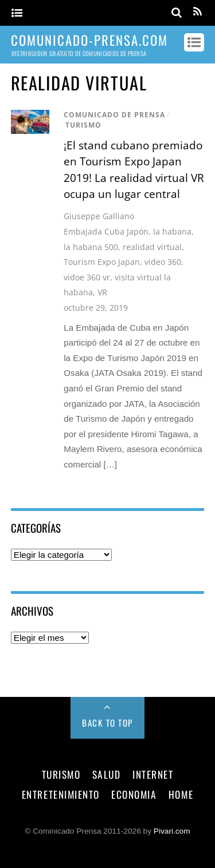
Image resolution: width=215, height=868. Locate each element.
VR (102, 292)
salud (107, 774)
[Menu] (17, 13)
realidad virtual (152, 247)
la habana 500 (91, 247)
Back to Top (107, 723)
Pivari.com (172, 831)
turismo (83, 125)
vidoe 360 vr (87, 277)
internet (153, 774)
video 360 (163, 262)
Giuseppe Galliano (99, 216)
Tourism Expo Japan (102, 262)
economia (134, 794)
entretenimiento (61, 794)
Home (181, 794)
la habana (172, 231)
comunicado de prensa (114, 115)
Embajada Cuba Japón (106, 231)
